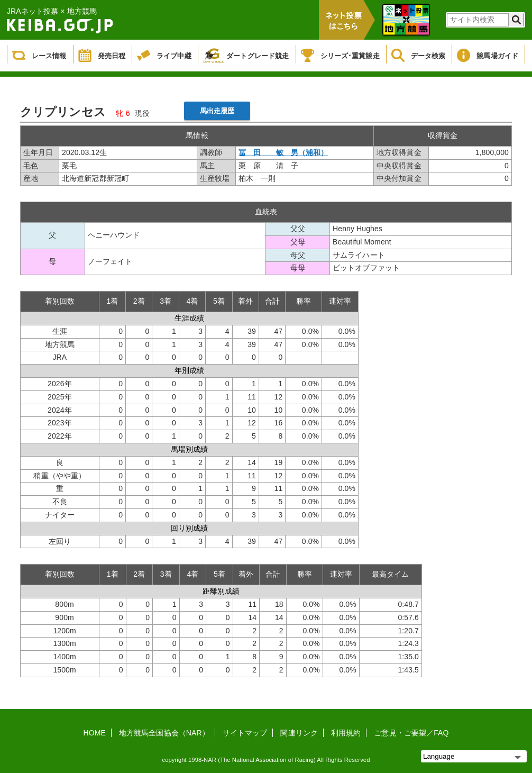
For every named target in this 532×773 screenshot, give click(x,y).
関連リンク (299, 733)
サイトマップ (245, 733)
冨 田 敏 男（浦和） (283, 152)
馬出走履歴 (217, 111)
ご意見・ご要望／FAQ (411, 733)
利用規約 (346, 733)
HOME (95, 733)
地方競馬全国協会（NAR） (164, 733)
